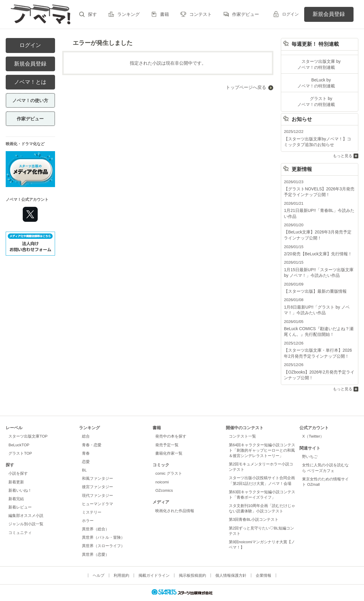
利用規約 (121, 564)
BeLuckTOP (19, 434)
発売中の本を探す (171, 425)
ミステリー (92, 501)
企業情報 (264, 564)
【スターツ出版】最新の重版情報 (313, 284)
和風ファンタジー (98, 467)
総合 (86, 425)
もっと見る (343, 152)
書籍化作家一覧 (169, 442)
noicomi (162, 471)
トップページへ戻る (246, 87)
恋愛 (86, 451)
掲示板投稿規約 (192, 564)
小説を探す (18, 463)
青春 (86, 442)
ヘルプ (99, 564)
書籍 (165, 14)
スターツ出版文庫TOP (28, 425)
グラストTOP (20, 442)
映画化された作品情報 (175, 500)
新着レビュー (20, 496)
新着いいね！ (20, 479)
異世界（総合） (96, 518)
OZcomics (164, 479)
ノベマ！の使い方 (30, 100)
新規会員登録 (329, 14)
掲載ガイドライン (154, 564)
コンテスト (201, 14)
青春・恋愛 (92, 434)
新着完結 (16, 488)
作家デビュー (246, 14)
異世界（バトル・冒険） (103, 526)
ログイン (290, 14)
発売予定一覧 (167, 434)
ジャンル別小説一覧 (26, 513)
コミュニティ (20, 522)
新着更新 (16, 471)
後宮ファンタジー (98, 476)
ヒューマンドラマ (98, 493)
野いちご (310, 446)
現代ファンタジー (98, 484)
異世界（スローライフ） (103, 535)
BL (84, 459)
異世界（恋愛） (96, 543)
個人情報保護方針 (231, 564)
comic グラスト (169, 463)
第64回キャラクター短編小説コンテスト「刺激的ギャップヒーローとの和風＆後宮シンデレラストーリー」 (262, 439)
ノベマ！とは (30, 82)
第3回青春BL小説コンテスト (254, 508)
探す (92, 14)
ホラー (88, 510)
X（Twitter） (313, 425)
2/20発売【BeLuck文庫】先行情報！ (316, 248)
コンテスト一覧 (242, 425)
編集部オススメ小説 (26, 504)
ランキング (128, 14)
